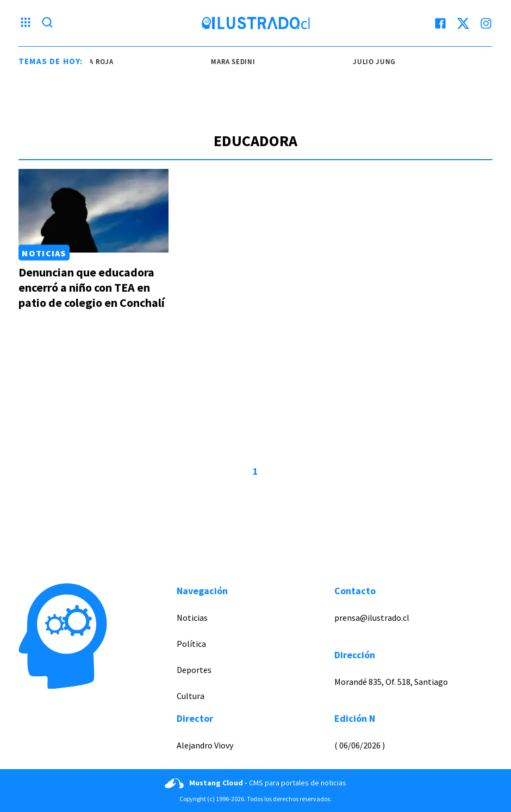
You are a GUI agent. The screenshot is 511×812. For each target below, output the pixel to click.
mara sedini (235, 62)
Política (191, 644)
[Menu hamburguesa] (26, 23)
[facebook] (440, 23)
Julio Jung (376, 62)
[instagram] (486, 23)
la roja (101, 62)
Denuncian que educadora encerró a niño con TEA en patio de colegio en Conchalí (92, 287)
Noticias (44, 253)
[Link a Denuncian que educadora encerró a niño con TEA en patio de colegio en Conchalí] (94, 211)
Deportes (194, 670)
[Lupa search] (47, 23)
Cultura (191, 696)
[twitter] (463, 23)
